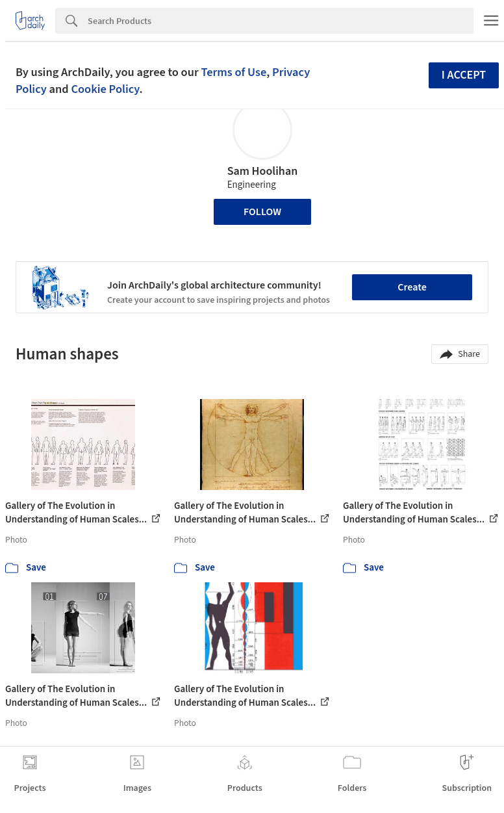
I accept (464, 75)
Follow (262, 212)
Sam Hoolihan (263, 171)
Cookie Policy (105, 89)
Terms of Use (233, 72)
